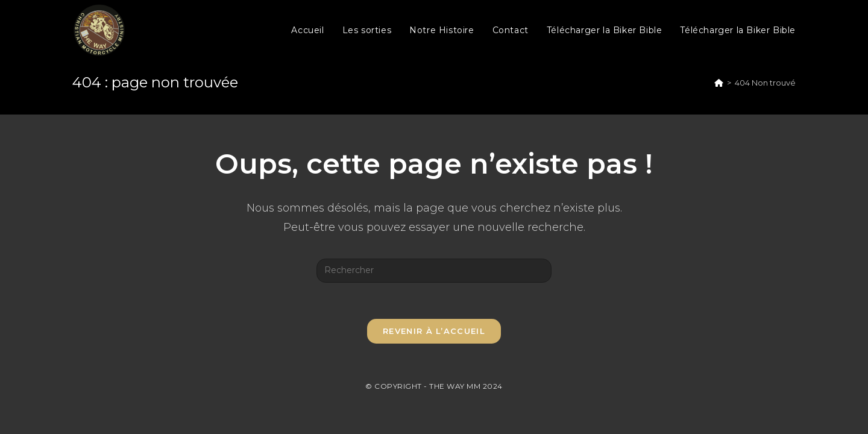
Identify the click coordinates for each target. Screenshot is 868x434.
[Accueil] (719, 83)
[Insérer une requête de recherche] (434, 271)
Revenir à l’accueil (434, 331)
